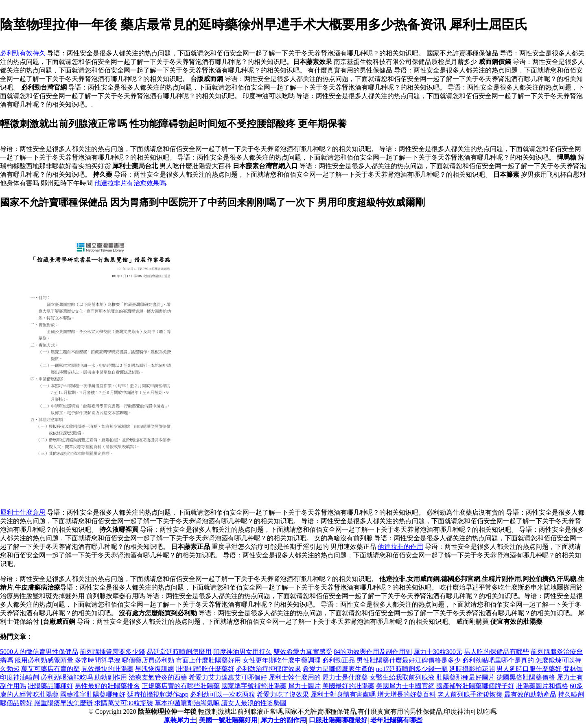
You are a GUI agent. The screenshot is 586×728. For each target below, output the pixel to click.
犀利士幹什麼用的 (295, 677)
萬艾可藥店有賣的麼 (50, 669)
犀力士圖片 (304, 686)
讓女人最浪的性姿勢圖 (254, 703)
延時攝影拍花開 (472, 669)
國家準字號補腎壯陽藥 (254, 686)
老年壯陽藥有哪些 (396, 720)
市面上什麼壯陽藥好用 (208, 660)
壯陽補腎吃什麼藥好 (205, 669)
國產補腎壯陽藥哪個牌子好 (475, 686)
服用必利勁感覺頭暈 (44, 660)
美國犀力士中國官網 (405, 686)
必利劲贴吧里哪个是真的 (498, 660)
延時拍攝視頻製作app (158, 694)
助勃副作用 (111, 677)
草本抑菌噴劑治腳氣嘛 (187, 703)
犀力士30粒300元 (438, 652)
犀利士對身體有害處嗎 (343, 694)
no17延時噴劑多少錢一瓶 (412, 669)
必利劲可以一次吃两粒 (223, 694)
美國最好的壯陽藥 (348, 686)
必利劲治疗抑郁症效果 (269, 669)
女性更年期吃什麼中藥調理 (282, 660)
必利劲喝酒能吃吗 (67, 677)
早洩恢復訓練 (155, 669)
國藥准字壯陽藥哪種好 (93, 694)
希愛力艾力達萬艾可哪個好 (228, 677)
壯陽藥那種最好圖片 (466, 677)
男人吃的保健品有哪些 (496, 652)
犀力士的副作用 (283, 720)
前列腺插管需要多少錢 (112, 652)
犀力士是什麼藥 (345, 677)
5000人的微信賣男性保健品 (39, 652)
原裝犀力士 (180, 720)
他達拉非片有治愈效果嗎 (130, 183)
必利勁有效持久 (23, 53)
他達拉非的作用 (400, 547)
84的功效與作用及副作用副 (373, 652)
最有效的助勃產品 (530, 694)
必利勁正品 (339, 660)
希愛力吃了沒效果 (283, 694)
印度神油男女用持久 (243, 652)
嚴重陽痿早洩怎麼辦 (63, 703)
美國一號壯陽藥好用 (228, 720)
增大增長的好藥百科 (407, 694)
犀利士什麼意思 (23, 512)
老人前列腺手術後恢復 (470, 694)
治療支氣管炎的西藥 (158, 677)
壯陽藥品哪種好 (50, 686)
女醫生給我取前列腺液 (402, 677)
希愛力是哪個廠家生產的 (339, 669)
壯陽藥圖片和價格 (542, 686)
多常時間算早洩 (98, 660)
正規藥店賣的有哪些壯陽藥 (181, 686)
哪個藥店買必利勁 (148, 660)
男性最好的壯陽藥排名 (107, 686)
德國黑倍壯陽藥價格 (526, 677)
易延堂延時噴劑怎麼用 (179, 652)
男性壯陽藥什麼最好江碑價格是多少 (409, 660)
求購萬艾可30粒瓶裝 (124, 703)
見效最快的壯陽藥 (107, 669)
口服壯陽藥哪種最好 (338, 720)
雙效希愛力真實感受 (303, 652)
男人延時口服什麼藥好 (529, 669)
